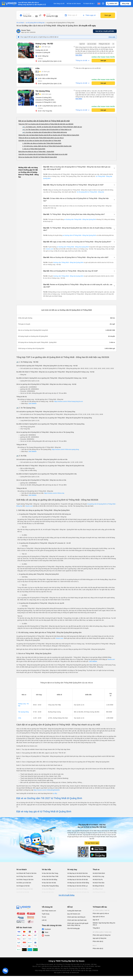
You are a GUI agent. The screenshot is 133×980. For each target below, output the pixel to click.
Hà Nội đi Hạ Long (98, 876)
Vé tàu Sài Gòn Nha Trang (50, 873)
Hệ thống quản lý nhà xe (101, 911)
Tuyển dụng (46, 914)
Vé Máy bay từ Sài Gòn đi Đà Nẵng (78, 883)
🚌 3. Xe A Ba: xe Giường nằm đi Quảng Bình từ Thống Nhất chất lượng (45, 132)
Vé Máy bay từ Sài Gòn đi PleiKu (77, 889)
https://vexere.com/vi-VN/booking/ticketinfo (47, 790)
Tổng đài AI (96, 928)
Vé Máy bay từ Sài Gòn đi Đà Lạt (77, 886)
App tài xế (96, 920)
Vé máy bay (72, 870)
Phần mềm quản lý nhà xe (101, 913)
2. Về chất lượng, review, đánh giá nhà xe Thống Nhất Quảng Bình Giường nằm (47, 146)
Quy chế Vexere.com (74, 914)
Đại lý (95, 945)
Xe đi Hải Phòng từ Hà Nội (25, 889)
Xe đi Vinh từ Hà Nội (23, 892)
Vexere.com (50, 249)
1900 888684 (32, 404)
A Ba (20, 718)
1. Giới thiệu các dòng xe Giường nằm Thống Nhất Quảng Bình (42, 143)
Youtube (47, 935)
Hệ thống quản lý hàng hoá (102, 932)
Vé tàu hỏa (46, 870)
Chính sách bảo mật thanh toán (77, 920)
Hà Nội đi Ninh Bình (99, 873)
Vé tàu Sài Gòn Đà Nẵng (49, 880)
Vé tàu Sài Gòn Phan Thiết (50, 876)
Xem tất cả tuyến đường (66, 895)
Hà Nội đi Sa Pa (98, 880)
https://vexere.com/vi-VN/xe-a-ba (54, 493)
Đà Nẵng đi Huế (98, 889)
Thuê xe (96, 870)
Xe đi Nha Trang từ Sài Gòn (25, 880)
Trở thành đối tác (89, 4)
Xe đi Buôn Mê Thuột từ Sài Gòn (26, 873)
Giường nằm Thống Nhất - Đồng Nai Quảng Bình (68, 262)
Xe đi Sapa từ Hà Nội (23, 886)
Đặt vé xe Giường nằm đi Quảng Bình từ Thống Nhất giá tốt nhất (44, 121)
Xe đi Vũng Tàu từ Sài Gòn (25, 876)
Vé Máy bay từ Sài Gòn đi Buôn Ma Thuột (78, 893)
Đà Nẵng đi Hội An (98, 886)
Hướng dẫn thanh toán (74, 911)
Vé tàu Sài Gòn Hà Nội (49, 883)
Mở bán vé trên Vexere (74, 4)
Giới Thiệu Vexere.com (49, 911)
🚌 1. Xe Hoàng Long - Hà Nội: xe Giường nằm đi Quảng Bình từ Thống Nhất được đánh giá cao (52, 127)
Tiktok (46, 932)
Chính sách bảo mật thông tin (76, 917)
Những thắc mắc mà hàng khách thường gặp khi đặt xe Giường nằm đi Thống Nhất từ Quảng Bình (49, 135)
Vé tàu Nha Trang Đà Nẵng (50, 886)
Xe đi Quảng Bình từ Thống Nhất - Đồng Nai (90, 192)
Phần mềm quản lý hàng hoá (102, 935)
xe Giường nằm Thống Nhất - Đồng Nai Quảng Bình (80, 219)
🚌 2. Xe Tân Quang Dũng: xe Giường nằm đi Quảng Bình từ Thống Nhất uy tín (47, 130)
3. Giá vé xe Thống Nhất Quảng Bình (34, 149)
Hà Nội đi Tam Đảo (99, 883)
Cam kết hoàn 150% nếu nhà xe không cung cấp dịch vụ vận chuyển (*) (31, 4)
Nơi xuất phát (26, 14)
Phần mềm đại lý (98, 941)
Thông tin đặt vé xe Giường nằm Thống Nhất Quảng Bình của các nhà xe (41, 138)
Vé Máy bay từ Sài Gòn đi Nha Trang (79, 876)
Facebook (48, 929)
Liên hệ (44, 920)
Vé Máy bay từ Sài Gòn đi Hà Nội (78, 880)
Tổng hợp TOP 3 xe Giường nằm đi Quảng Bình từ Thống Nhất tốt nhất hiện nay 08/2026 (46, 124)
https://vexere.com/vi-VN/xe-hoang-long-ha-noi (68, 401)
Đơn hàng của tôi (59, 4)
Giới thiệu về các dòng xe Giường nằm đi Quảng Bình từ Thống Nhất (40, 141)
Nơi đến (49, 14)
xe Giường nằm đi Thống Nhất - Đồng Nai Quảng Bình (79, 235)
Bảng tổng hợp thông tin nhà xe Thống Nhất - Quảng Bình (36, 152)
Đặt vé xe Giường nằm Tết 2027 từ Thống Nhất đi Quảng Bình (38, 157)
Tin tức (44, 917)
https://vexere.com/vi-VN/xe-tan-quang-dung (65, 449)
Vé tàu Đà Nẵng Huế (48, 889)
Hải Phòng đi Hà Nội (99, 892)
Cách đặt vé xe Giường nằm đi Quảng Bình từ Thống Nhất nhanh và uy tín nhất (43, 154)
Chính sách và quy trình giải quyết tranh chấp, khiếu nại (78, 924)
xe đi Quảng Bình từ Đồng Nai (34, 23)
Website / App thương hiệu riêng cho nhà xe (104, 924)
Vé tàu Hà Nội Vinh (48, 892)
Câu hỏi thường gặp (73, 928)
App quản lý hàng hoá (99, 938)
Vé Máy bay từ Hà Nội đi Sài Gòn (78, 873)
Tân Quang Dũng (23, 712)
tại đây (55, 793)
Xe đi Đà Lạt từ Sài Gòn (24, 883)
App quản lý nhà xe (99, 917)
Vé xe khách (20, 23)
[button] (79, 168)
